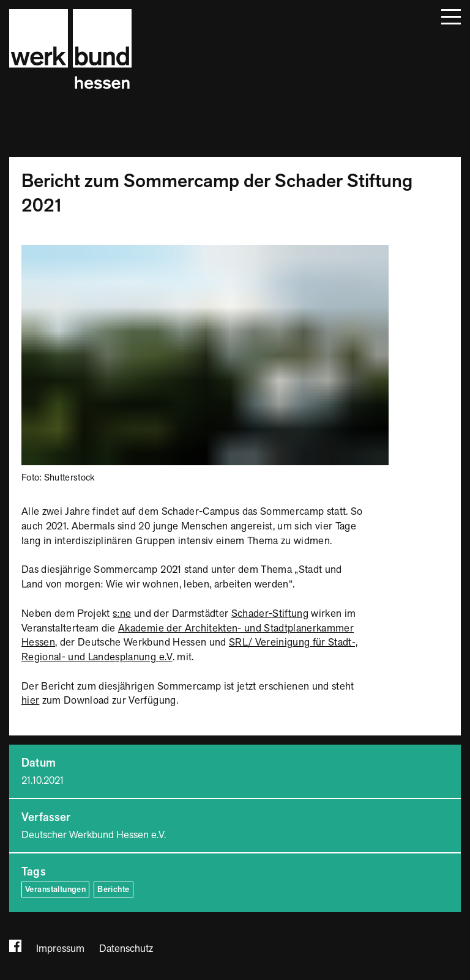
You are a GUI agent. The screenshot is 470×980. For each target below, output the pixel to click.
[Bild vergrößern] (205, 252)
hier (30, 701)
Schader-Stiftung (270, 614)
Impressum (60, 949)
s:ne (122, 614)
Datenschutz (126, 949)
